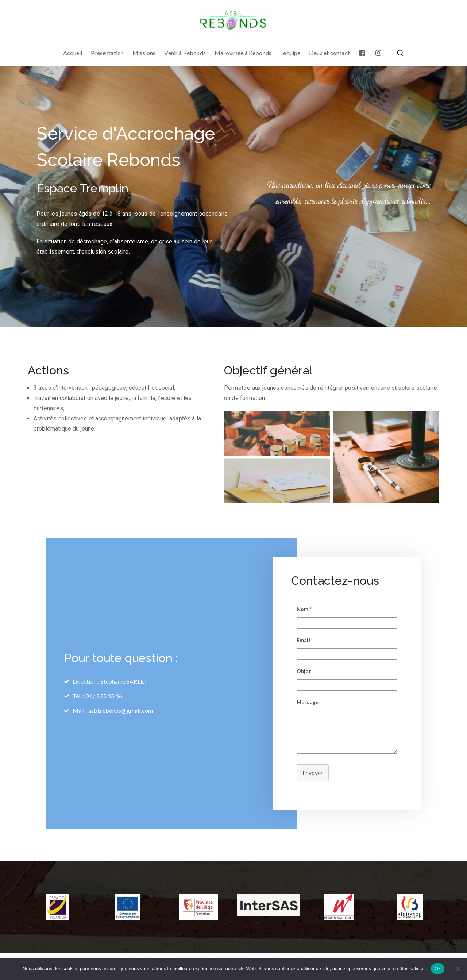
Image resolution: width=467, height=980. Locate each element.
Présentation (107, 53)
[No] (458, 969)
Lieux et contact (329, 53)
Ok (438, 969)
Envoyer (313, 773)
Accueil (73, 53)
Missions (144, 53)
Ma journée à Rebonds (243, 53)
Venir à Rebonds (185, 53)
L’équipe (290, 53)
